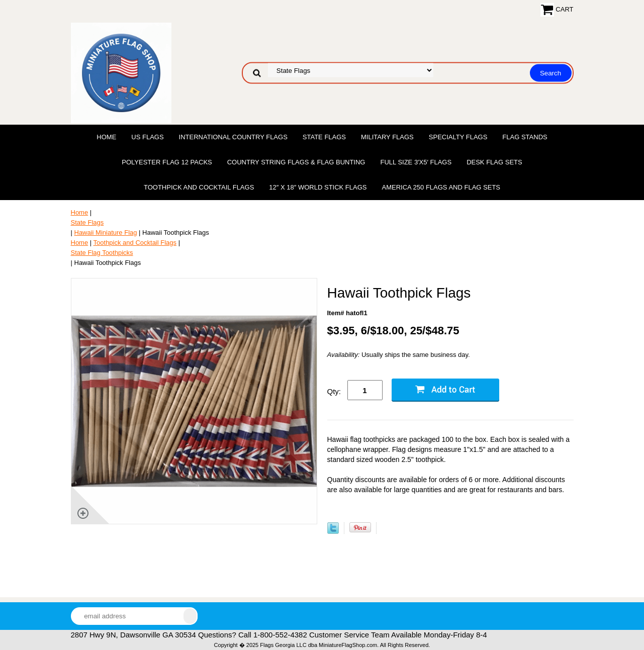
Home (106, 137)
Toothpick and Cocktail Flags (199, 187)
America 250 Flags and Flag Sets (441, 187)
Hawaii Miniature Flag (106, 233)
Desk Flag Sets (494, 162)
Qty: (334, 391)
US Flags (147, 137)
